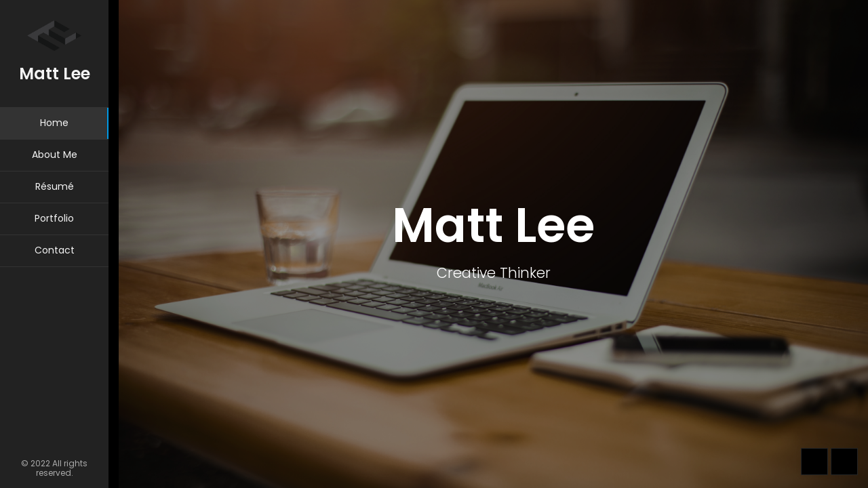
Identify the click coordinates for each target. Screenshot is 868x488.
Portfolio (54, 218)
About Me (55, 155)
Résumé (55, 186)
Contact (55, 250)
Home (54, 123)
